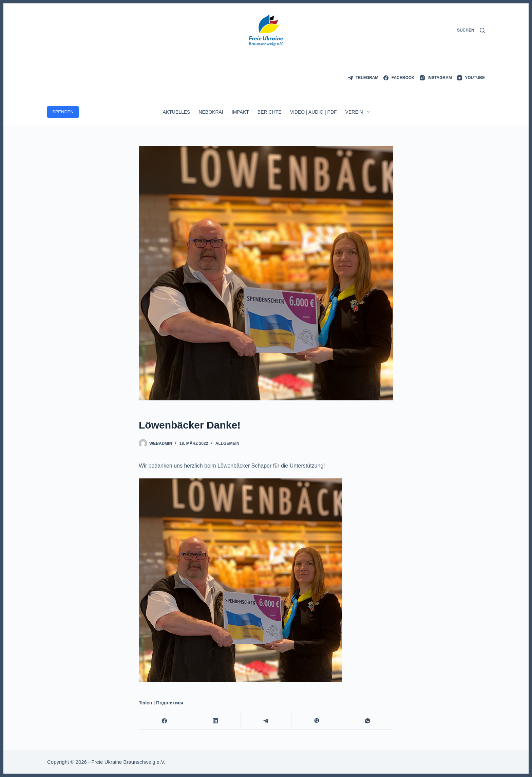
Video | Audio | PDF (313, 112)
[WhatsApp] (368, 721)
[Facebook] (399, 78)
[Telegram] (363, 78)
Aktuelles (176, 112)
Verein (359, 112)
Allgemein (227, 443)
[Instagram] (436, 78)
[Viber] (317, 721)
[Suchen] (471, 31)
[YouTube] (471, 78)
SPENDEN (63, 112)
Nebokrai (211, 112)
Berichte (270, 112)
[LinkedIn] (215, 721)
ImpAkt (240, 112)
